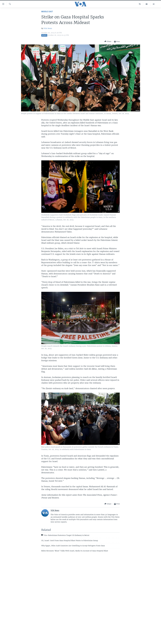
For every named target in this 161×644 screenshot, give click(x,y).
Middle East (47, 12)
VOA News (48, 28)
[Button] (108, 41)
